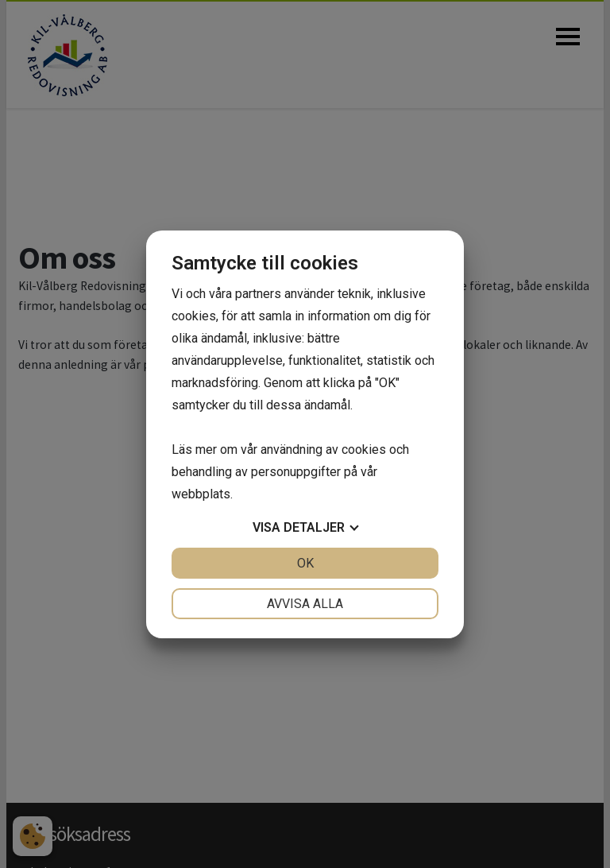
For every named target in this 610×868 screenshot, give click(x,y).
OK (305, 563)
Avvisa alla (305, 604)
